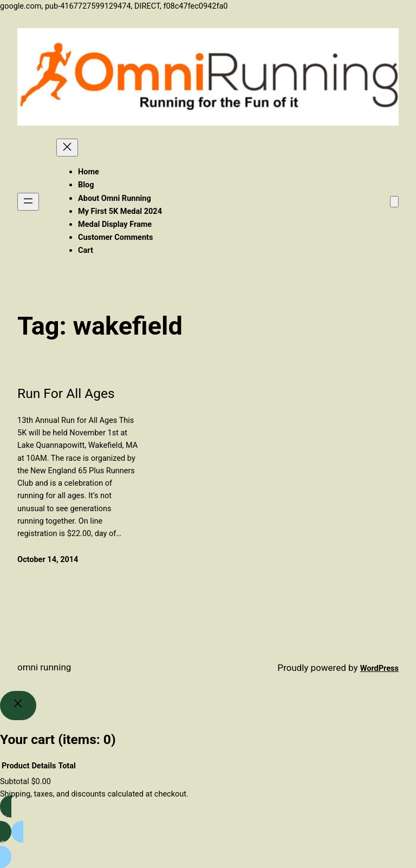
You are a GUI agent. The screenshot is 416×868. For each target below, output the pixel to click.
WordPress (379, 668)
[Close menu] (67, 148)
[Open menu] (28, 202)
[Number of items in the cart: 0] (394, 202)
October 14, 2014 (48, 560)
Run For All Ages (66, 393)
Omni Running (44, 667)
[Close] (18, 706)
